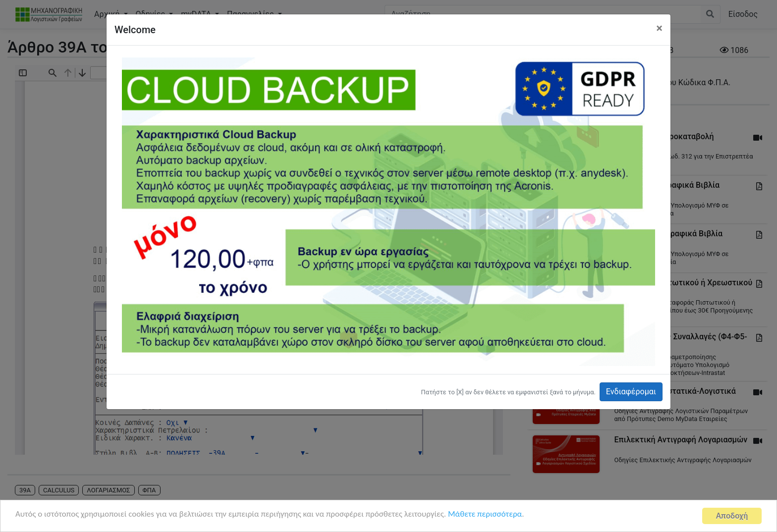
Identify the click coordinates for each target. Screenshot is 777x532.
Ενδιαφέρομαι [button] (631, 392)
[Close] (659, 28)
